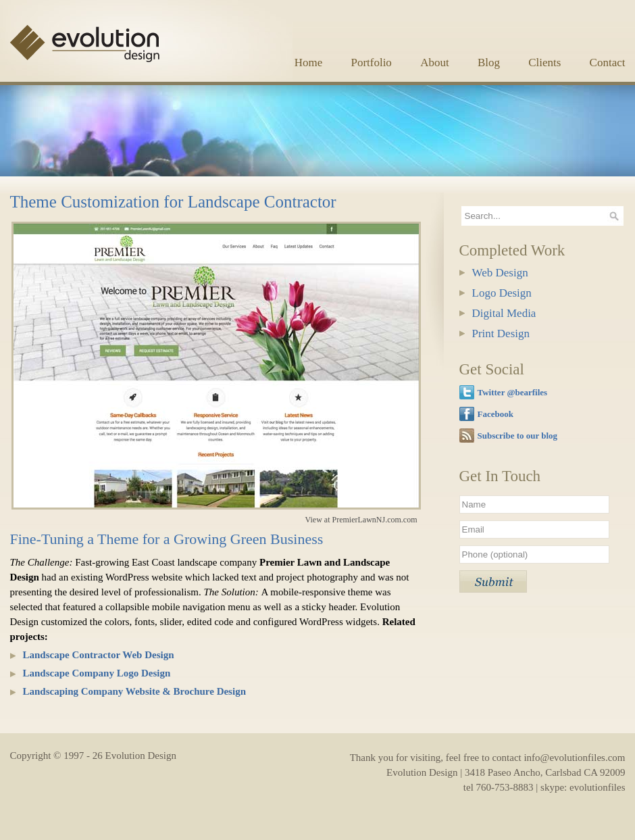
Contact (608, 63)
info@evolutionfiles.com (574, 758)
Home (309, 63)
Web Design (500, 273)
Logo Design (502, 293)
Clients (544, 63)
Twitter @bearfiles (513, 392)
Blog (489, 63)
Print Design (501, 333)
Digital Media (504, 313)
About (435, 63)
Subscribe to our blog (518, 436)
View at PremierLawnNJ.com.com (361, 520)
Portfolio (371, 63)
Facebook (496, 414)
